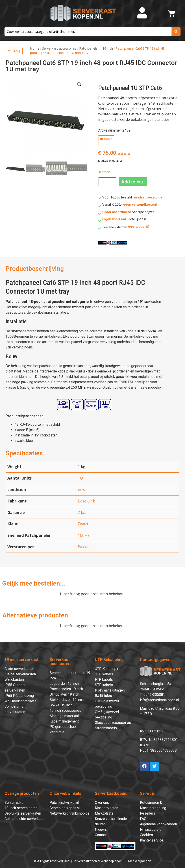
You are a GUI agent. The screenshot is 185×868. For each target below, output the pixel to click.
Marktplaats (104, 813)
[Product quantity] (107, 182)
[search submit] (176, 32)
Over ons (102, 803)
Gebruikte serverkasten (23, 813)
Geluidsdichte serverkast (24, 819)
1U (80, 478)
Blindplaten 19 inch (64, 694)
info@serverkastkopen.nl (159, 700)
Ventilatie (57, 732)
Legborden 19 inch (64, 684)
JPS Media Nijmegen (136, 861)
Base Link (86, 501)
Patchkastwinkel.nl (64, 803)
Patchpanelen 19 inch (66, 689)
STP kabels (104, 685)
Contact (101, 835)
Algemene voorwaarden (158, 824)
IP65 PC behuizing (19, 696)
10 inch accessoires (65, 710)
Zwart (83, 524)
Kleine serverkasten (20, 674)
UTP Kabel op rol (108, 669)
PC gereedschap (63, 727)
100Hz (84, 535)
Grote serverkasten (20, 669)
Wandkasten (14, 680)
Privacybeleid (151, 829)
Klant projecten (107, 808)
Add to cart (133, 182)
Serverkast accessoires (59, 48)
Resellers (148, 813)
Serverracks (14, 803)
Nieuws (101, 829)
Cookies (146, 835)
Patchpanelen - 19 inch (96, 48)
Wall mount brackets (20, 701)
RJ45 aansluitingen (110, 690)
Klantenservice (152, 840)
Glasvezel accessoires (113, 723)
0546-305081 (154, 695)
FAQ (143, 819)
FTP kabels (104, 680)
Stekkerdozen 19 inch (67, 700)
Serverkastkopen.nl (65, 808)
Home (35, 48)
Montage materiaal (64, 716)
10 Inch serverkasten (21, 808)
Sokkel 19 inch (61, 705)
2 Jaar (83, 512)
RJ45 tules (103, 696)
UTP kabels (104, 674)
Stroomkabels (106, 728)
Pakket (84, 547)
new (82, 490)
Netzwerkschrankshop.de (70, 813)
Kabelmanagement (64, 721)
